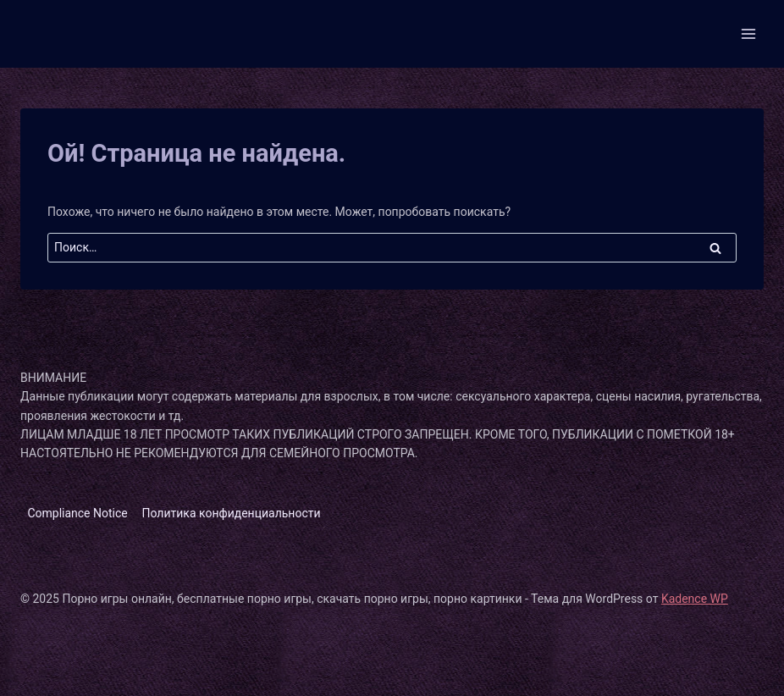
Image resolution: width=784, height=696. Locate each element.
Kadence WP (695, 599)
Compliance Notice (77, 513)
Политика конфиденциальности (232, 513)
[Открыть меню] (748, 33)
